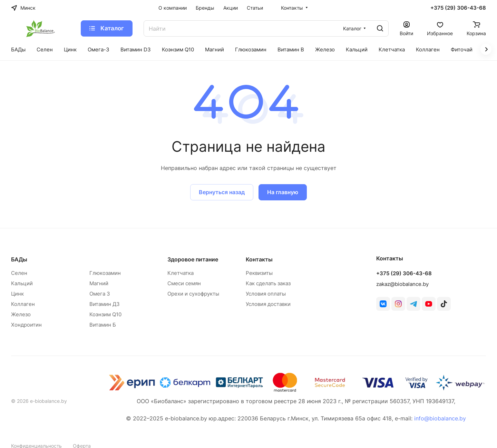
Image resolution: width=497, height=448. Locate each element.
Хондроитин (26, 325)
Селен (19, 273)
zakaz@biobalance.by (402, 284)
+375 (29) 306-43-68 (458, 8)
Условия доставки (268, 304)
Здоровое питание (193, 259)
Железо (21, 314)
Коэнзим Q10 (105, 314)
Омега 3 (100, 294)
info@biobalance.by (440, 418)
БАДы (19, 259)
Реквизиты (259, 273)
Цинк (17, 294)
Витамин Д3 (105, 304)
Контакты (259, 259)
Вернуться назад (222, 192)
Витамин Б (103, 325)
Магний (99, 283)
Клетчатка (181, 273)
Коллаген (23, 304)
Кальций (22, 283)
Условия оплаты (266, 294)
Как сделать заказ (268, 283)
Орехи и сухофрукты (193, 294)
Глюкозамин (105, 273)
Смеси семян (184, 283)
